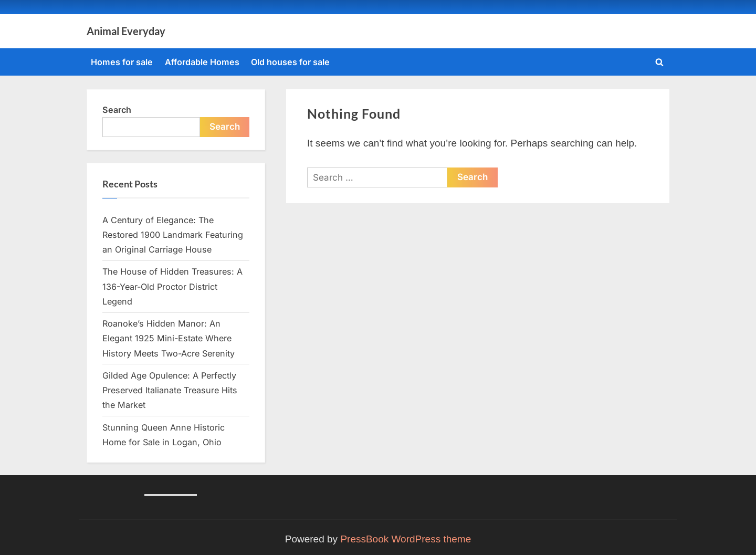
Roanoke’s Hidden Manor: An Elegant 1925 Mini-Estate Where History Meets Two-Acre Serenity (169, 338)
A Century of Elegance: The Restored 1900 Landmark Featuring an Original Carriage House (173, 235)
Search (117, 110)
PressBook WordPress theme (406, 539)
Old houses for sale (290, 62)
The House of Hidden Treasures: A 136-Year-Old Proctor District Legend (172, 286)
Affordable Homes (202, 62)
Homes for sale (122, 62)
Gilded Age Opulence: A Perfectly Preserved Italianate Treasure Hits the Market (170, 390)
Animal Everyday (126, 31)
